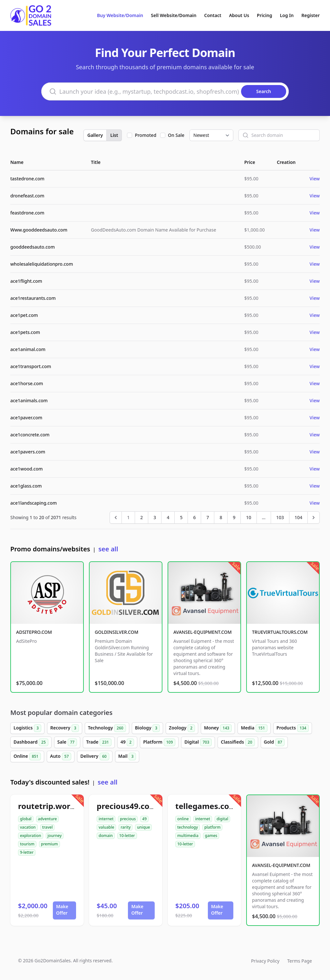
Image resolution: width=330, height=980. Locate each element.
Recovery (65, 728)
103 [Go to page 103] (280, 517)
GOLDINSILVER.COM (116, 632)
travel (48, 827)
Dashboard (31, 742)
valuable (106, 827)
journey (55, 836)
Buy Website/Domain (120, 15)
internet (106, 819)
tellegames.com (206, 806)
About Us (239, 15)
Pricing (264, 15)
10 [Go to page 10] (248, 517)
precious (128, 819)
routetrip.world (48, 806)
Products (293, 728)
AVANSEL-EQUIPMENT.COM (203, 632)
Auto (61, 756)
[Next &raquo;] (314, 518)
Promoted (146, 135)
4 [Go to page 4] (168, 517)
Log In (287, 15)
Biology (147, 728)
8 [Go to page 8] (221, 517)
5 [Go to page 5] (181, 517)
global (26, 819)
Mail (127, 756)
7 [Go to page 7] (208, 517)
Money (218, 728)
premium (49, 844)
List (114, 135)
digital (222, 819)
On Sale (176, 135)
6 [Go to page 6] (194, 517)
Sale (67, 742)
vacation (28, 827)
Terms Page (300, 961)
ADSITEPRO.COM (34, 632)
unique (143, 827)
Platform (159, 742)
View (315, 179)
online (183, 819)
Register (311, 15)
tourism (27, 844)
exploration (31, 836)
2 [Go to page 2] (141, 517)
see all (108, 549)
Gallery (95, 135)
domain (106, 836)
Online (27, 756)
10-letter (127, 836)
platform (212, 827)
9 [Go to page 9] (234, 517)
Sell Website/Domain (174, 15)
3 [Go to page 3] (155, 517)
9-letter (27, 852)
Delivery (95, 756)
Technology (107, 728)
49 (127, 742)
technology (188, 827)
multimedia (188, 836)
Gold (274, 742)
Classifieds (238, 742)
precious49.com (127, 806)
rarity (126, 827)
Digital (198, 742)
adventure (48, 819)
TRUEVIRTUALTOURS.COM (280, 632)
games (211, 836)
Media (254, 728)
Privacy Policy (265, 961)
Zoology (182, 728)
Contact (213, 15)
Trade (99, 742)
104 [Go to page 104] (298, 517)
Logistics (27, 728)
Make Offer (62, 910)
